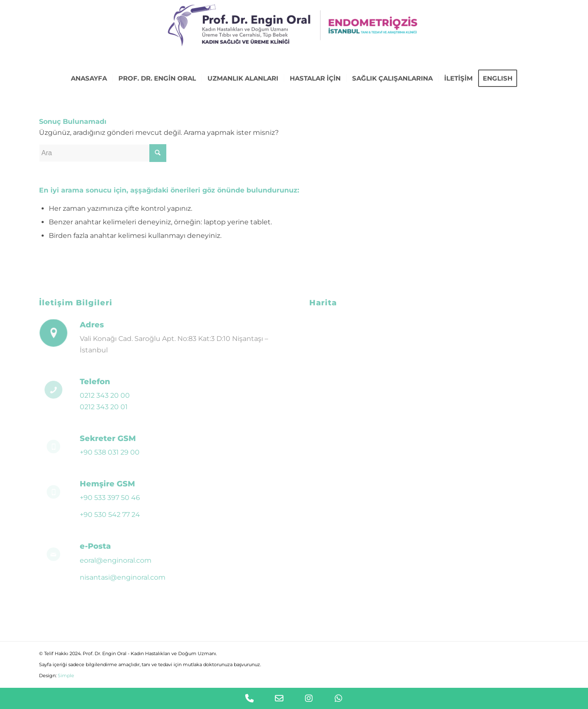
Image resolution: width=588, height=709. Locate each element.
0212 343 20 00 (105, 395)
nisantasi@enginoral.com (123, 577)
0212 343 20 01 (104, 407)
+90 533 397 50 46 (110, 498)
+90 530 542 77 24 (110, 515)
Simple (66, 676)
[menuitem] (89, 78)
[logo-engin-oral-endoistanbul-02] (294, 34)
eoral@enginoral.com (116, 560)
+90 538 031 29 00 (110, 452)
